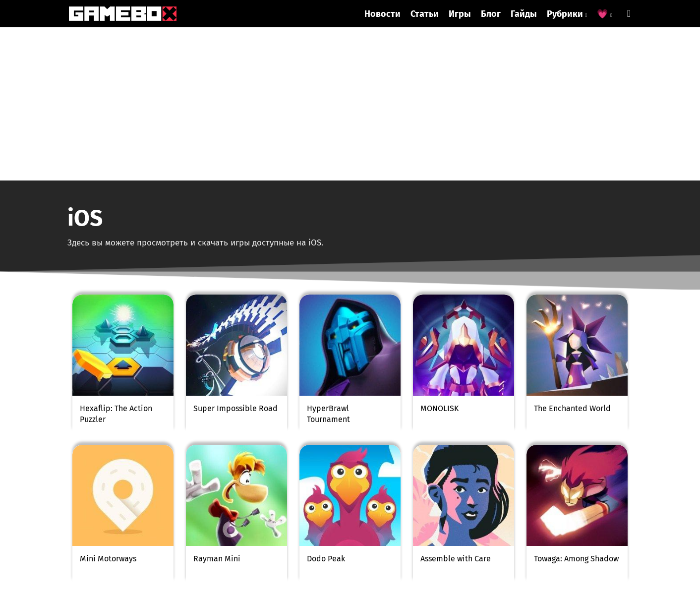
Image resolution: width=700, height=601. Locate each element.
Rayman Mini (217, 405)
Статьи (425, 14)
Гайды (524, 14)
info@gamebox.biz (195, 517)
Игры (460, 14)
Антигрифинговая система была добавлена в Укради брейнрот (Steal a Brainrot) (178, 554)
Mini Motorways (108, 405)
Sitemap (184, 582)
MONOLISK (439, 255)
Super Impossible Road (235, 255)
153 (376, 464)
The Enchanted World (572, 255)
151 (324, 464)
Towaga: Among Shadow (576, 405)
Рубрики (567, 14)
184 (427, 464)
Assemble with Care (456, 405)
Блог (491, 14)
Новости (382, 14)
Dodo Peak (326, 405)
